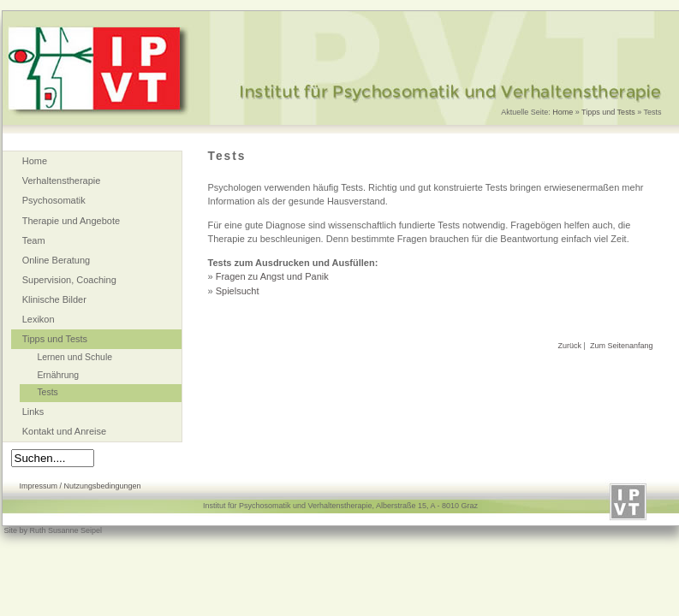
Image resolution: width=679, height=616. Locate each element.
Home (563, 112)
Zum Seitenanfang (622, 346)
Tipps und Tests (608, 112)
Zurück (570, 346)
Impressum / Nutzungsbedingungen (80, 486)
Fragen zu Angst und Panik (272, 276)
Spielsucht (238, 291)
